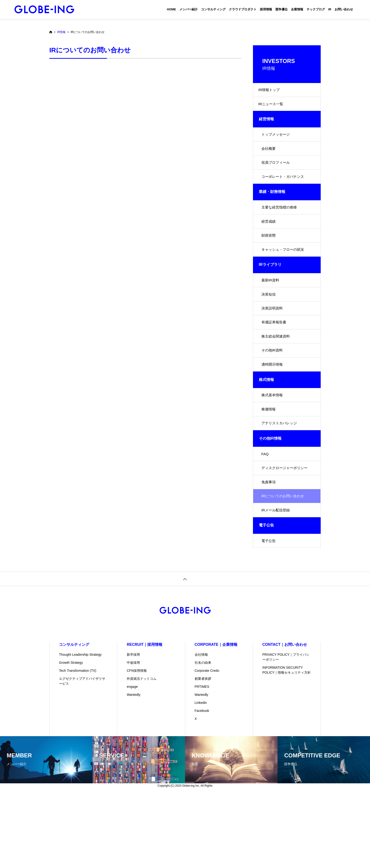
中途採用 (133, 733)
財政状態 (269, 258)
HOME (171, 9)
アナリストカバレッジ (280, 476)
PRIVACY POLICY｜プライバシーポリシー (286, 728)
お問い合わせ (344, 9)
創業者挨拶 (203, 749)
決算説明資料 (273, 342)
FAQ (265, 510)
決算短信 (269, 325)
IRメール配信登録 (277, 577)
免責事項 (269, 543)
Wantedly (134, 765)
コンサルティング (213, 9)
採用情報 (266, 9)
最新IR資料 (271, 309)
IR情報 (61, 32)
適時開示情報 (273, 409)
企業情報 (297, 9)
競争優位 (282, 9)
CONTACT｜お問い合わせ (285, 715)
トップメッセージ (277, 141)
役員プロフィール (277, 175)
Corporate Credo (207, 741)
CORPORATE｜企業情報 (216, 715)
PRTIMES (202, 757)
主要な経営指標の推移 (280, 225)
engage (132, 757)
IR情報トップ (270, 91)
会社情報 (201, 725)
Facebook (202, 781)
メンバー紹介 (189, 9)
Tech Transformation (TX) (78, 741)
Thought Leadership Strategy (80, 725)
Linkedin (201, 773)
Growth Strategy (71, 733)
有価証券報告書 (275, 359)
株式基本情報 (273, 443)
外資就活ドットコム (142, 749)
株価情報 (269, 459)
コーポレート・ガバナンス (284, 191)
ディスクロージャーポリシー (286, 526)
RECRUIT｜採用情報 (145, 715)
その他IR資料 (273, 392)
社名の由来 (203, 733)
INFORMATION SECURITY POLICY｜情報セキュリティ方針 (287, 741)
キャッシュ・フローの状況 (284, 275)
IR (330, 9)
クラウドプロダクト (243, 9)
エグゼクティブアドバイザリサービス (82, 752)
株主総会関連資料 (277, 376)
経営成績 (269, 242)
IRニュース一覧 (272, 108)
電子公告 (269, 610)
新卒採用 (133, 725)
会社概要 (269, 158)
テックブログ (316, 9)
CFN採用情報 (137, 741)
